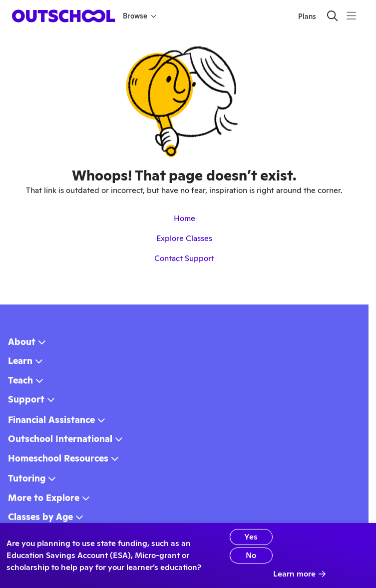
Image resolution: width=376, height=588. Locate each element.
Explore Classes (184, 238)
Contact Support (184, 258)
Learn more (300, 574)
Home (185, 218)
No (251, 555)
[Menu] (351, 16)
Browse (140, 16)
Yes (251, 537)
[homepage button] (63, 16)
